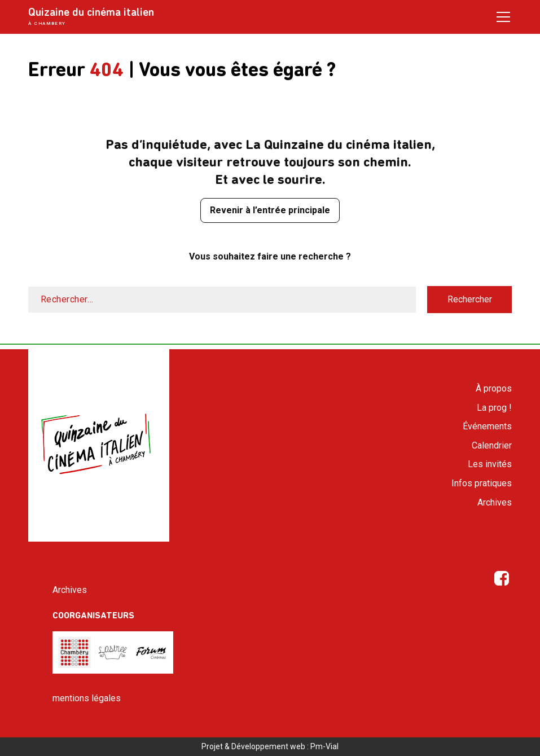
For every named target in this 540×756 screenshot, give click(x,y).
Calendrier (492, 445)
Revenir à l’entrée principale (270, 210)
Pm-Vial (324, 746)
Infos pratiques (482, 483)
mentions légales (87, 698)
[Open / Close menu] (503, 16)
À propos (494, 388)
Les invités (490, 464)
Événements (487, 426)
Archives (495, 502)
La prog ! (494, 408)
